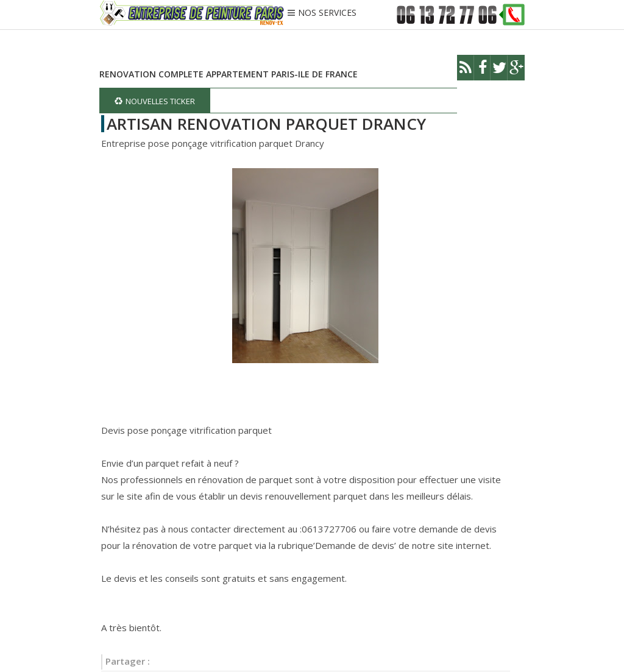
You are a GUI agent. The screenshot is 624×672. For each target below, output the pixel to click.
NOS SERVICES (327, 13)
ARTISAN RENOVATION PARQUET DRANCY (266, 124)
